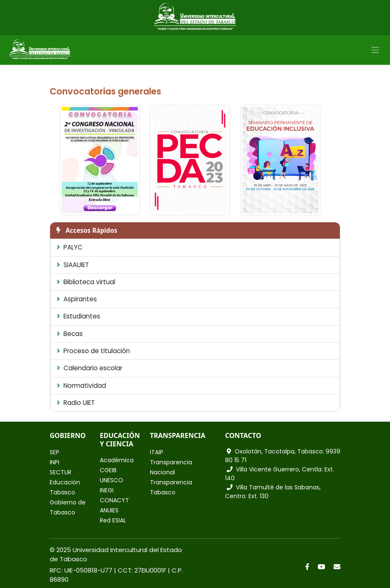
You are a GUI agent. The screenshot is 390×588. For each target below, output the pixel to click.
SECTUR (61, 472)
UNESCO (111, 480)
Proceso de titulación (93, 351)
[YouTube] (322, 567)
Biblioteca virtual (86, 282)
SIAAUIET (73, 265)
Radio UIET (76, 403)
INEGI (107, 490)
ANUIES (109, 510)
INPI (54, 462)
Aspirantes (77, 299)
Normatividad (81, 386)
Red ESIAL (113, 520)
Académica (117, 460)
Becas (70, 334)
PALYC (70, 247)
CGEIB (108, 470)
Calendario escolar (90, 368)
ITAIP (157, 452)
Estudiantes (79, 316)
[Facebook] (307, 567)
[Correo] (337, 567)
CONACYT (114, 500)
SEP (54, 452)
